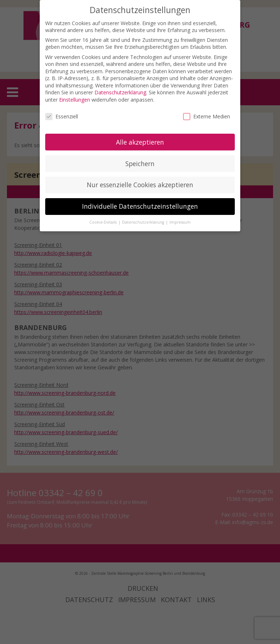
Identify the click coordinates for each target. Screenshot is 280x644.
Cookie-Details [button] (104, 222)
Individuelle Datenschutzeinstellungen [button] (140, 206)
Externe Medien (207, 116)
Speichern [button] (140, 164)
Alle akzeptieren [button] (140, 142)
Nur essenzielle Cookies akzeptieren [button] (140, 185)
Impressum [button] (180, 222)
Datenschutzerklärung (120, 92)
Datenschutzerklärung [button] (144, 222)
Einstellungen (75, 100)
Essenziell (62, 116)
